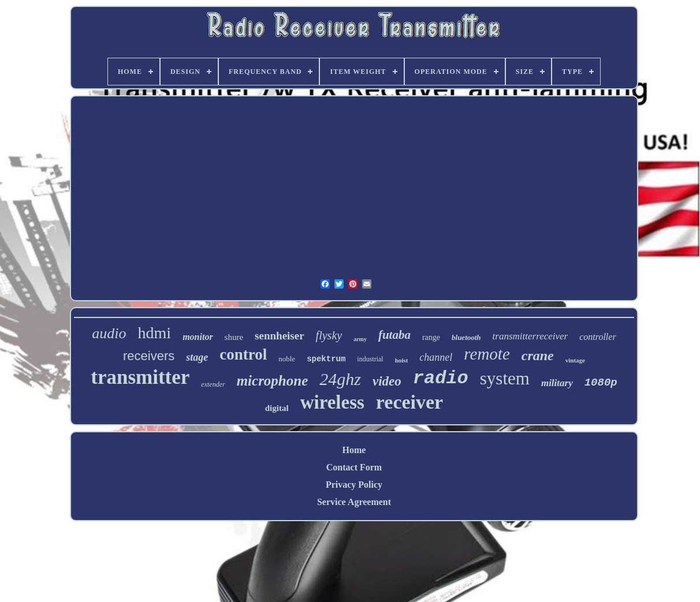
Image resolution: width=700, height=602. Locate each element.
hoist (402, 360)
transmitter (140, 377)
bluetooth (466, 337)
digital (277, 408)
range (431, 337)
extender (213, 384)
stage (197, 357)
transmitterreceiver (530, 336)
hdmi (155, 333)
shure (234, 337)
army (360, 339)
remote (487, 354)
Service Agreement (354, 502)
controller (597, 337)
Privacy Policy (354, 485)
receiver (409, 402)
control (243, 354)
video (387, 381)
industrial (370, 359)
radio (441, 378)
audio (109, 333)
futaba (394, 335)
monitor (198, 337)
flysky (329, 335)
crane (538, 356)
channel (436, 357)
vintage (575, 360)
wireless (332, 402)
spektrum (326, 359)
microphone (273, 381)
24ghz (340, 379)
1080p (601, 383)
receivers (149, 356)
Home (354, 450)
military (557, 383)
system (505, 378)
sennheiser (280, 336)
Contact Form (354, 467)
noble (287, 359)
